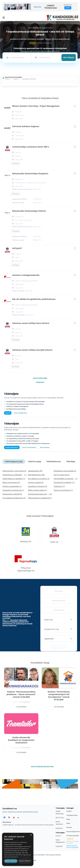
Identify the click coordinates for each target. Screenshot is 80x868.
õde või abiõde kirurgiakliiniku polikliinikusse (34, 299)
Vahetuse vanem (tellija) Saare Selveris (31, 323)
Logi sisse (59, 828)
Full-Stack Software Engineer (26, 126)
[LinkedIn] (18, 817)
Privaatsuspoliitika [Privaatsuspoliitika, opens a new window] (24, 857)
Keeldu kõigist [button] (25, 861)
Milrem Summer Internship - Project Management (36, 106)
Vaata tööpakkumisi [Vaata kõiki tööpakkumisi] (20, 413)
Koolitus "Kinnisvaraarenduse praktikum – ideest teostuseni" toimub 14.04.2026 (21, 694)
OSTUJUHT (17, 248)
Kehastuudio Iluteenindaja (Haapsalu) (30, 173)
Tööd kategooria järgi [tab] (14, 461)
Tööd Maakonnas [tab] (54, 461)
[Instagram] (14, 817)
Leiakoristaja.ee (8, 825)
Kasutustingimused (73, 831)
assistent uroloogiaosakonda (26, 275)
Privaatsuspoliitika (73, 836)
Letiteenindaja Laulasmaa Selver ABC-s (31, 147)
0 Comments (26, 702)
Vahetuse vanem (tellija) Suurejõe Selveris (32, 350)
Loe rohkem (21, 707)
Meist (68, 823)
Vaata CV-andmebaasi (29, 447)
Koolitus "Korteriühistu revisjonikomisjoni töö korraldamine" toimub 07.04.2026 (59, 696)
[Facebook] (4, 817)
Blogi (68, 819)
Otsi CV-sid (60, 818)
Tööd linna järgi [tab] (35, 461)
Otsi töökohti (69, 57)
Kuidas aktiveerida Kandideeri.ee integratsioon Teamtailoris (21, 740)
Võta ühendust (45, 447)
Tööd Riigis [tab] (71, 461)
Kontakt (69, 827)
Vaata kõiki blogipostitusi (41, 767)
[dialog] (18, 849)
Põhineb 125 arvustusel (40, 43)
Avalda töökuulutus (12, 447)
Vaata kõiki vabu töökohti (40, 379)
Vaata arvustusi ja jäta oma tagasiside (72, 847)
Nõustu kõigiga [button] (11, 861)
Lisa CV (8, 413)
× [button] (31, 835)
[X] (9, 817)
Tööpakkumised (72, 815)
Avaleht (69, 811)
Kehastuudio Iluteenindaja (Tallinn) (29, 211)
